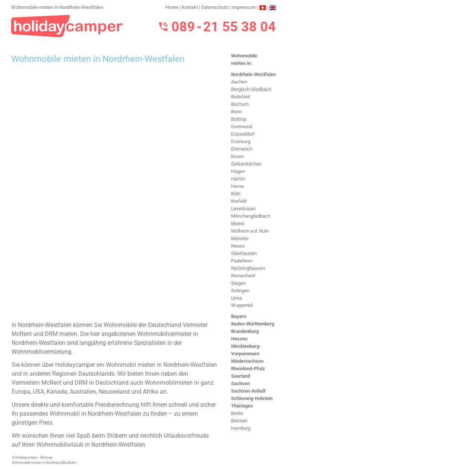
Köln (236, 194)
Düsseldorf (243, 134)
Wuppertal (242, 305)
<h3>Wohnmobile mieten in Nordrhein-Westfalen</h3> (115, 193)
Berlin (237, 413)
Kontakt (190, 7)
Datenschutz (215, 7)
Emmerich (242, 149)
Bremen (239, 421)
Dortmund (242, 127)
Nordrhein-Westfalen (253, 74)
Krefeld (239, 201)
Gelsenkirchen (246, 164)
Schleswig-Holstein (252, 398)
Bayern (239, 316)
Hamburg (241, 428)
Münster (240, 238)
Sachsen (240, 383)
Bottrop (239, 119)
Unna (237, 298)
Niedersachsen (247, 361)
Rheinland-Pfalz (248, 369)
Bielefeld (240, 97)
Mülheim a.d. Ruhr (250, 231)
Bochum (240, 104)
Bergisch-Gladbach (251, 89)
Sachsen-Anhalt (248, 391)
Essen (238, 156)
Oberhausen (244, 253)
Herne (237, 186)
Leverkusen (243, 209)
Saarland (241, 376)
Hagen (238, 171)
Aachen (239, 82)
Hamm (238, 179)
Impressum (244, 7)
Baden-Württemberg (253, 324)
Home (172, 7)
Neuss (238, 246)
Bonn (237, 112)
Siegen (238, 283)
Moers (238, 224)
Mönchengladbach (251, 216)
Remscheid (243, 276)
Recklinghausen (248, 268)
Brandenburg (245, 331)
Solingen (240, 291)
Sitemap (46, 457)
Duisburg (241, 141)
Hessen (239, 339)
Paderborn (242, 261)
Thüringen (242, 406)
